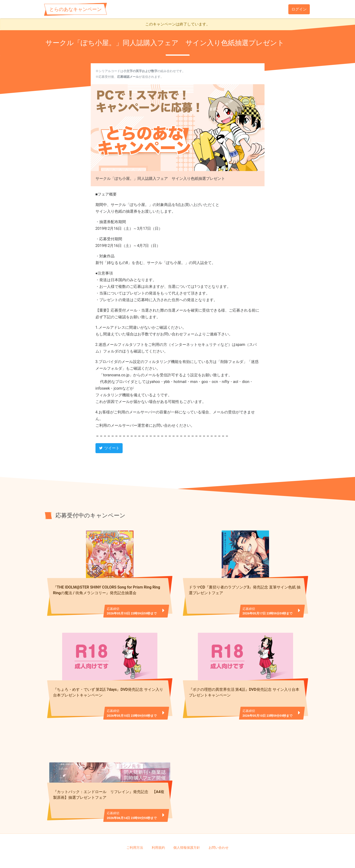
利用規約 (158, 832)
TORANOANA (179, 856)
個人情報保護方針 (187, 832)
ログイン (299, 9)
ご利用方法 (135, 832)
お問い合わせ (219, 832)
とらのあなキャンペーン (75, 9)
